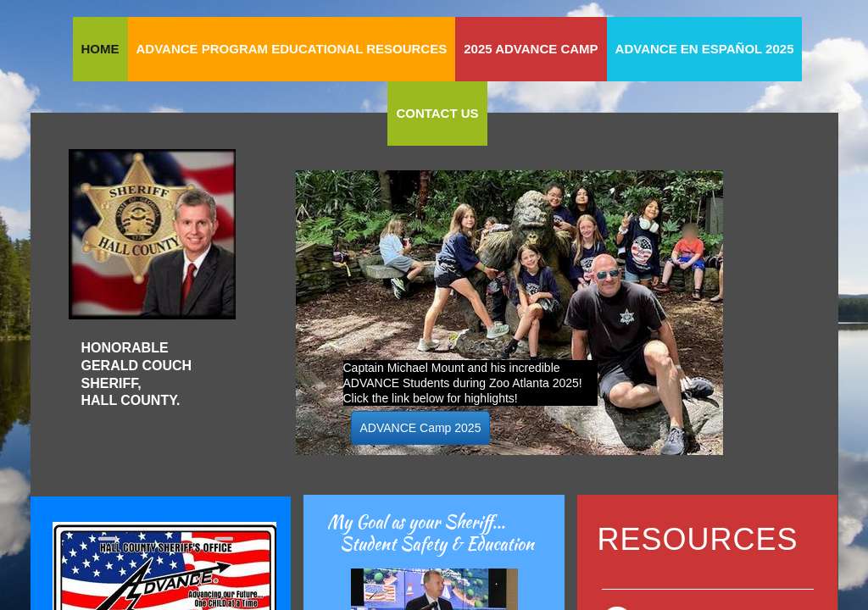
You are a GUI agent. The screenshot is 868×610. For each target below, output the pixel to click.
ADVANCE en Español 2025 (705, 49)
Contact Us (437, 113)
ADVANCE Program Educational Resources (292, 49)
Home (100, 49)
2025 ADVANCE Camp (531, 49)
